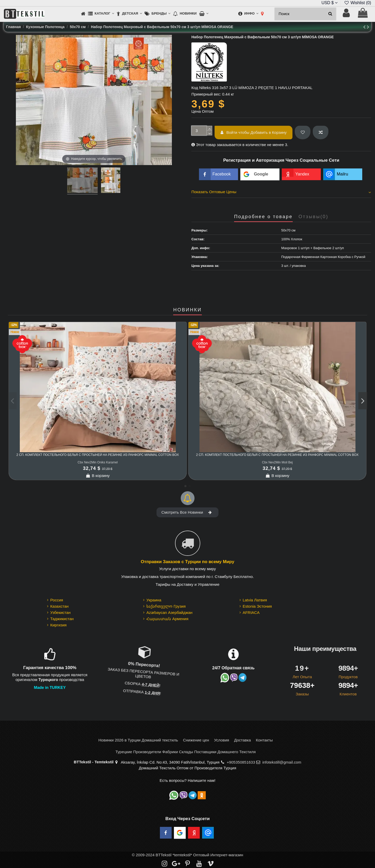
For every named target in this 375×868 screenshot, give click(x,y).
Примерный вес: (206, 94)
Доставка (242, 740)
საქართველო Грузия (166, 606)
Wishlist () (358, 3)
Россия (57, 600)
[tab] (281, 193)
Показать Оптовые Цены (281, 192)
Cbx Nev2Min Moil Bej (277, 462)
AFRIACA (251, 612)
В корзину (98, 476)
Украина (154, 600)
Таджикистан (62, 619)
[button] (101, 14)
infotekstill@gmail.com (282, 762)
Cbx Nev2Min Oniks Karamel (98, 462)
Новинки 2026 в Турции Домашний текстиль (138, 740)
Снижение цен (196, 740)
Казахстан (59, 606)
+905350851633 (241, 762)
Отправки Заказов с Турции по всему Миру (187, 562)
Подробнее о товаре (263, 217)
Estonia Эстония (257, 606)
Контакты (264, 740)
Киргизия (58, 625)
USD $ (329, 3)
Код (195, 88)
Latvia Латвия (255, 600)
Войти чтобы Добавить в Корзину (254, 132)
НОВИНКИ (187, 310)
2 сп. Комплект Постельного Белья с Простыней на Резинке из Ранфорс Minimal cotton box (98, 455)
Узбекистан (60, 612)
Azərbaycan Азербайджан (169, 612)
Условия (222, 740)
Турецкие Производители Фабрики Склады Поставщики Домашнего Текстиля (186, 752)
